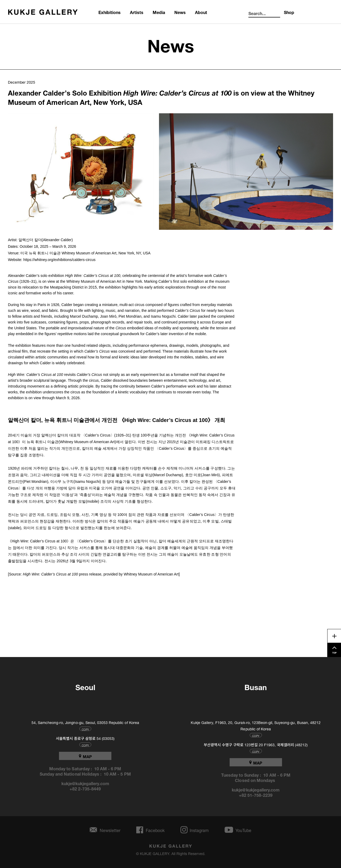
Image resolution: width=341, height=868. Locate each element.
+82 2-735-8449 (85, 788)
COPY (85, 729)
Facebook (155, 830)
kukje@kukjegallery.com (85, 783)
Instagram (199, 830)
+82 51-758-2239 (256, 795)
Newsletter (110, 830)
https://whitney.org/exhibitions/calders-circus (59, 260)
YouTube (243, 830)
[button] (81, 172)
